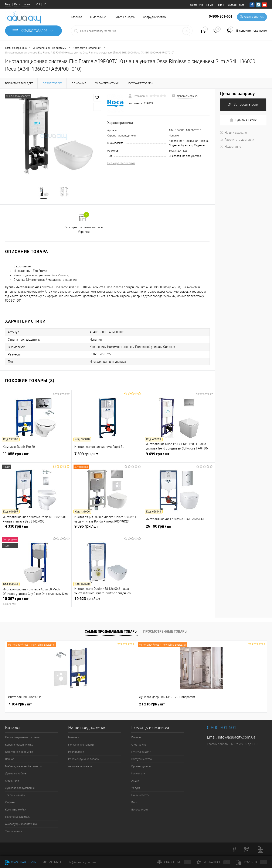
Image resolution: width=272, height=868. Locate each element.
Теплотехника (14, 832)
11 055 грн (36, 457)
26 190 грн (179, 529)
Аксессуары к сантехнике (21, 824)
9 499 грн (179, 457)
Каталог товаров (33, 31)
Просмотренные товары (165, 632)
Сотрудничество (154, 17)
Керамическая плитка (19, 745)
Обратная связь (21, 862)
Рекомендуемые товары (84, 759)
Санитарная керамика (19, 752)
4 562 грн (169, 707)
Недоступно (230, 147)
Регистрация (22, 4)
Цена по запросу (237, 93)
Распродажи (76, 752)
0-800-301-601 (51, 862)
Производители (141, 767)
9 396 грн (107, 529)
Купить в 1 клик (243, 120)
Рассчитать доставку (237, 140)
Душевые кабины (16, 774)
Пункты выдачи (124, 17)
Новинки (74, 738)
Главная (77, 17)
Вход (8, 4)
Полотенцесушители (18, 817)
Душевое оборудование (20, 788)
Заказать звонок (251, 17)
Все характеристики (121, 163)
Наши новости (140, 796)
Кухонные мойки (16, 810)
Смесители (12, 781)
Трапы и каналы (15, 796)
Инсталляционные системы (23, 738)
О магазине (98, 17)
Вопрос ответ (140, 810)
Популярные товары (81, 745)
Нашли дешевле (233, 133)
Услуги (136, 788)
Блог (134, 803)
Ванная (10, 759)
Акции (135, 781)
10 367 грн (36, 601)
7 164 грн (20, 705)
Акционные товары (80, 767)
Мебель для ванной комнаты (23, 767)
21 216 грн (86, 705)
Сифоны (10, 803)
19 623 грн (107, 601)
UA (45, 4)
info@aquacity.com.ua (237, 738)
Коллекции (138, 774)
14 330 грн (36, 529)
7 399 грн (107, 457)
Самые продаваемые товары (111, 632)
